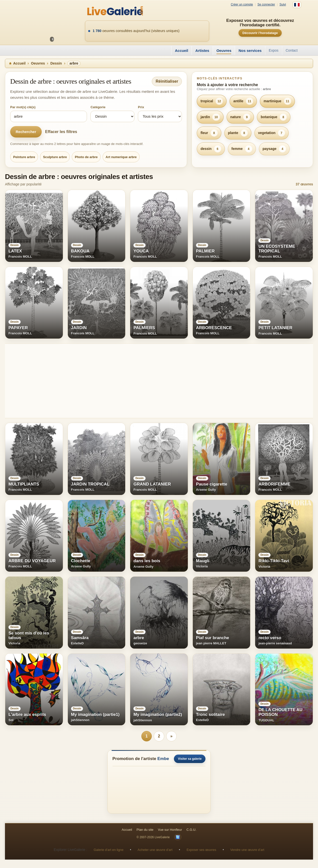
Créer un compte (242, 5)
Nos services (250, 51)
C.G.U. (192, 830)
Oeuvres (224, 51)
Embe (163, 759)
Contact (292, 50)
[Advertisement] (154, 381)
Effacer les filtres (61, 132)
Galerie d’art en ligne (109, 850)
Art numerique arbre (121, 157)
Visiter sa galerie (190, 759)
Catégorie (98, 107)
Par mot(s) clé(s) (23, 107)
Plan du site (145, 830)
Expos (274, 50)
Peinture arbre (24, 157)
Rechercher (26, 132)
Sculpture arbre (55, 157)
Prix (141, 107)
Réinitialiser (167, 81)
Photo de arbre (86, 157)
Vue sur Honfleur (170, 830)
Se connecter (266, 5)
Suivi (283, 5)
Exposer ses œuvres (201, 850)
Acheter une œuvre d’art (155, 850)
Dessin (56, 63)
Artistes (202, 51)
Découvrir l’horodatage (260, 33)
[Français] (297, 5)
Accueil (181, 51)
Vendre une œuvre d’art (247, 850)
